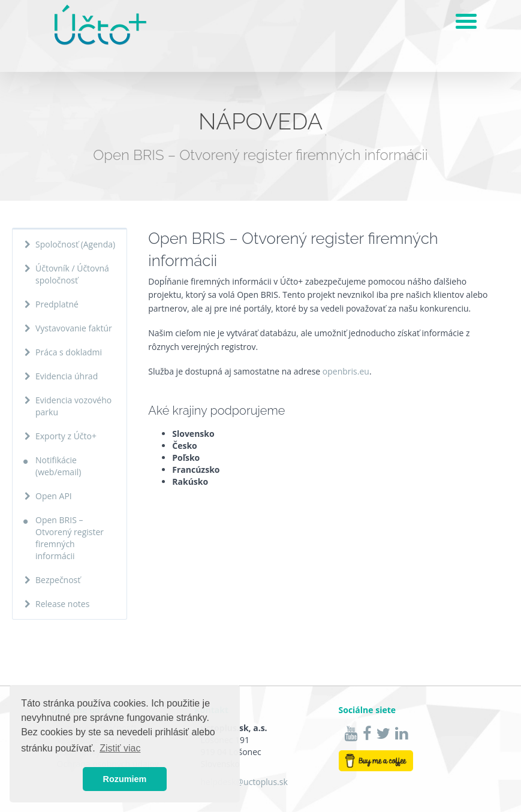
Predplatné (57, 304)
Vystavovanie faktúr (74, 328)
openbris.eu (346, 371)
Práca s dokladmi (69, 352)
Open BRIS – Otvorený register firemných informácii (70, 538)
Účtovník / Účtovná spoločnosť (72, 274)
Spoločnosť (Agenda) (75, 244)
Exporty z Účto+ (66, 436)
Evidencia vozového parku (73, 406)
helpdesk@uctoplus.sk (244, 782)
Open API (54, 496)
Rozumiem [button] (125, 779)
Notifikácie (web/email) (58, 466)
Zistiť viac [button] (120, 748)
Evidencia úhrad (67, 376)
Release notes (62, 604)
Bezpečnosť (58, 580)
